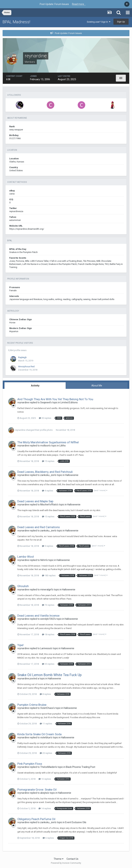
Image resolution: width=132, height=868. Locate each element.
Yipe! (20, 645)
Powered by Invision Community (66, 863)
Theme (59, 859)
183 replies (49, 575)
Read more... (79, 4)
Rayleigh (22, 357)
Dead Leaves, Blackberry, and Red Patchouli (45, 472)
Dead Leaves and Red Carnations (39, 527)
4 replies (48, 491)
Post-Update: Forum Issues (68, 33)
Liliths (63, 446)
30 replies (45, 418)
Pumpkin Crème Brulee (32, 705)
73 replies (48, 605)
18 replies (48, 634)
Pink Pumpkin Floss (30, 764)
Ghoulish (23, 586)
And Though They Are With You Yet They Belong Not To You (55, 399)
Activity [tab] (35, 386)
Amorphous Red (26, 366)
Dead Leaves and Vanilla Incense (38, 616)
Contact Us (72, 859)
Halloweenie (72, 475)
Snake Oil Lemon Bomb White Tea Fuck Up (49, 675)
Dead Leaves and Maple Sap (35, 501)
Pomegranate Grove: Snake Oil (37, 790)
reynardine (20, 430)
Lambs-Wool (26, 557)
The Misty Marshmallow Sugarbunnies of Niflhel (48, 442)
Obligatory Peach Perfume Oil (36, 819)
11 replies (46, 724)
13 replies (45, 779)
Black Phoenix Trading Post (81, 767)
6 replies (48, 838)
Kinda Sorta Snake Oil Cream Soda (39, 734)
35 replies (48, 664)
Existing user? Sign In (99, 22)
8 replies (45, 694)
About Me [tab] (97, 386)
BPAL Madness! (16, 22)
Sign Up (121, 22)
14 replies (45, 808)
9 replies (48, 546)
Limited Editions (69, 402)
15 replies (48, 461)
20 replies (46, 753)
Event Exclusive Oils (76, 822)
